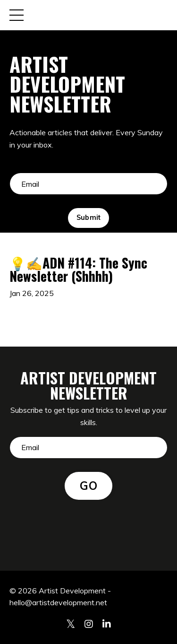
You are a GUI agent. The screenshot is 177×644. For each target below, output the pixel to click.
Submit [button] (89, 218)
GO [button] (88, 486)
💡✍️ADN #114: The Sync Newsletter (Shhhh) (78, 270)
